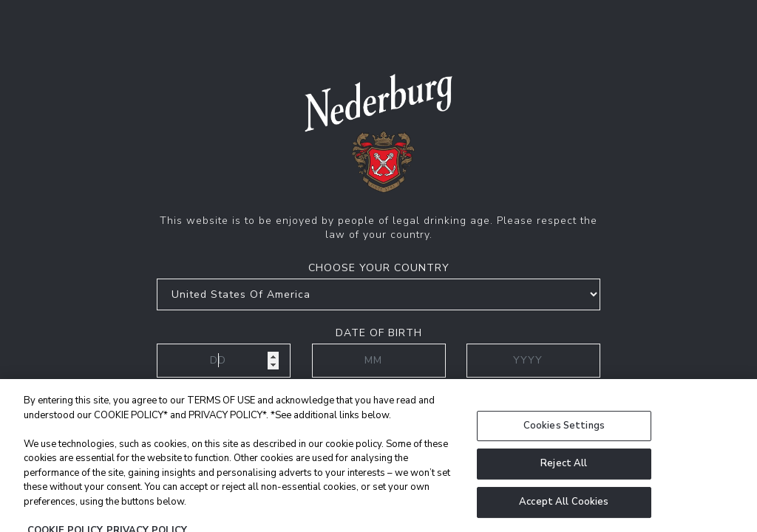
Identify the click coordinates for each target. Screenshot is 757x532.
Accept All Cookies (564, 511)
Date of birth (379, 333)
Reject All (564, 473)
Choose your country (379, 268)
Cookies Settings (564, 435)
